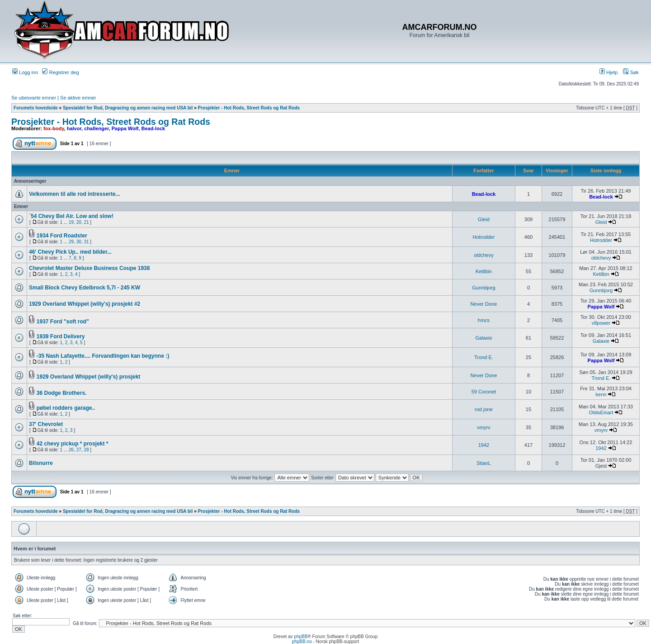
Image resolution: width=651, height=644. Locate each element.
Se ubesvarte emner (34, 98)
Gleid (484, 219)
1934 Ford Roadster (62, 236)
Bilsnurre (41, 463)
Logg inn (25, 72)
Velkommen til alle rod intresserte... (74, 194)
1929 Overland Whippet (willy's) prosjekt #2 (85, 304)
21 (86, 222)
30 (79, 242)
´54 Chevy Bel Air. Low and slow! (71, 216)
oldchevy (484, 255)
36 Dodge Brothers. (62, 393)
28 (86, 450)
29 (71, 242)
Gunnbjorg (484, 288)
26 (71, 450)
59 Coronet (484, 392)
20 (79, 222)
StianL (484, 463)
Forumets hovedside (36, 108)
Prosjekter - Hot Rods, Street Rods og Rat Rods (249, 108)
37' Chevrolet (46, 424)
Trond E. (484, 357)
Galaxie (484, 338)
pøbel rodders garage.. (66, 408)
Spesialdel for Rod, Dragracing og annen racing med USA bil (128, 108)
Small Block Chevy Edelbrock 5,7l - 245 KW (85, 288)
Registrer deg (60, 72)
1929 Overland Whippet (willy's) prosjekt (89, 377)
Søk (631, 72)
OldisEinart (601, 412)
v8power (601, 323)
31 (86, 242)
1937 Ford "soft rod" (63, 322)
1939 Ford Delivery (61, 336)
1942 (484, 445)
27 (79, 450)
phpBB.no (302, 642)
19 (71, 222)
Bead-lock (153, 128)
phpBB (301, 637)
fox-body (54, 128)
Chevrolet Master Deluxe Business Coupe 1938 (89, 268)
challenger (96, 128)
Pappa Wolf (125, 128)
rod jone (484, 409)
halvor (74, 128)
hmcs (484, 320)
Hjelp (609, 72)
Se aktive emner (78, 98)
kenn (601, 394)
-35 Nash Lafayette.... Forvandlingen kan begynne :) (103, 356)
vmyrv (484, 427)
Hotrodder (484, 237)
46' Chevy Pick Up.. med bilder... (70, 252)
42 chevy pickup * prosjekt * (73, 444)
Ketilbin (484, 271)
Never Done (484, 304)
